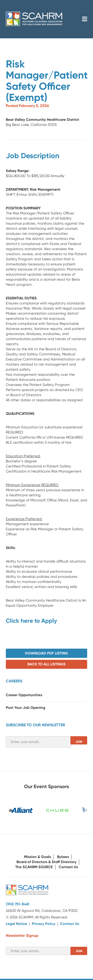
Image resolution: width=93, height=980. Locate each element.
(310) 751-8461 (18, 904)
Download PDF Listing (46, 653)
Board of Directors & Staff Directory (46, 862)
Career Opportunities (24, 695)
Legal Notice (17, 924)
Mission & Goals (38, 857)
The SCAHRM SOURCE (34, 867)
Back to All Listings (46, 664)
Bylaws (63, 857)
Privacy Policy (44, 924)
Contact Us (68, 867)
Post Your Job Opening (25, 708)
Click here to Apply (31, 621)
